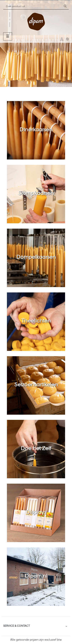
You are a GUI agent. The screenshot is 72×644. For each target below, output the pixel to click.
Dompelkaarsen (36, 257)
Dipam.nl (36, 576)
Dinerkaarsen (36, 130)
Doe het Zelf (36, 449)
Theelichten (36, 321)
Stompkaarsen (36, 194)
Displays (36, 513)
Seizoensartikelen (36, 385)
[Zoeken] (32, 7)
